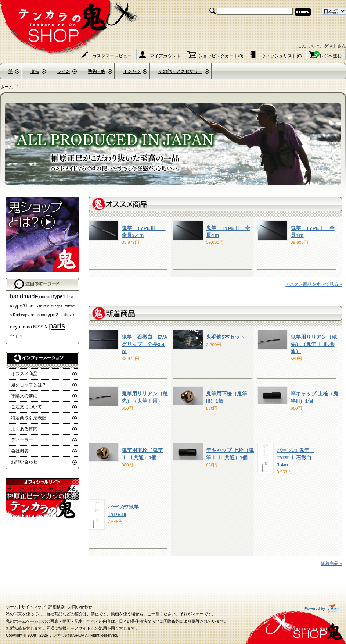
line (30, 306)
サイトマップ (33, 607)
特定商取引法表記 (29, 418)
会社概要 (20, 451)
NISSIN (40, 327)
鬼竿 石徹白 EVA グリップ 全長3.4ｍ (145, 344)
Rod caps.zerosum (29, 315)
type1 (59, 297)
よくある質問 (24, 429)
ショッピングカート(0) (221, 56)
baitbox (65, 315)
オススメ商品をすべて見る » (314, 284)
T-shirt (40, 306)
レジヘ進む (331, 56)
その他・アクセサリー (180, 71)
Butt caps (55, 306)
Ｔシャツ (132, 71)
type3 (19, 306)
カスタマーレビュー (112, 56)
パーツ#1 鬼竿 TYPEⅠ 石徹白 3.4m (295, 458)
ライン (64, 71)
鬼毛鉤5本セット (226, 337)
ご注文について (26, 407)
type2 (52, 315)
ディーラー (22, 440)
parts (57, 326)
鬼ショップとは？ (29, 385)
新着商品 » (331, 563)
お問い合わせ (24, 462)
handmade (24, 296)
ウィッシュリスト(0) (281, 56)
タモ (35, 71)
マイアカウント (165, 56)
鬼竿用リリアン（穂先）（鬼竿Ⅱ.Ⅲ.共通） (314, 344)
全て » (16, 336)
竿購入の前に (24, 396)
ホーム (7, 87)
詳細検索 (57, 607)
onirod (46, 297)
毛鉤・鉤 (97, 71)
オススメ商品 (24, 373)
